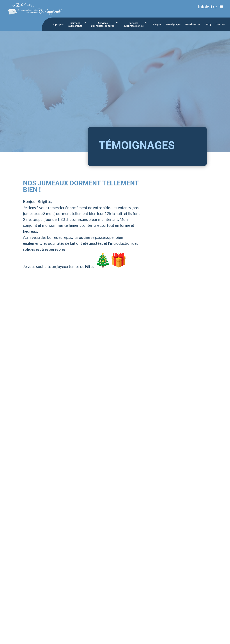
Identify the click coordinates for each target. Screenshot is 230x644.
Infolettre (207, 7)
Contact (221, 25)
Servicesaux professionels (134, 24)
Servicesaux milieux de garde (103, 24)
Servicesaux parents (75, 24)
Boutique (191, 25)
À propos (58, 25)
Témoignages (173, 25)
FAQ (208, 25)
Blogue (157, 25)
